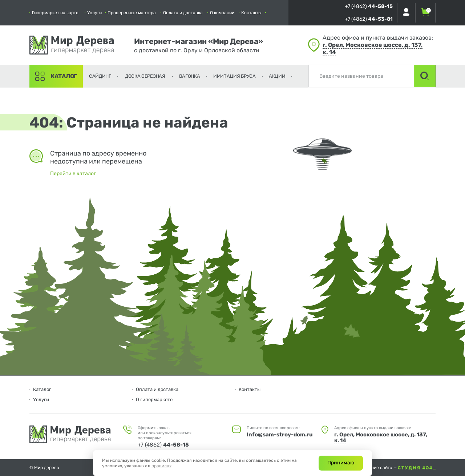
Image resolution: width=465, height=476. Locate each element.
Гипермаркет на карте (55, 13)
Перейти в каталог (73, 174)
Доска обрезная (145, 76)
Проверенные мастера (132, 13)
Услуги (94, 13)
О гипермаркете (154, 400)
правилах (161, 466)
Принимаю (341, 463)
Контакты (251, 13)
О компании (222, 13)
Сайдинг (100, 76)
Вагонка (190, 76)
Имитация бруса (234, 76)
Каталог (64, 76)
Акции (277, 76)
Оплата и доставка (183, 13)
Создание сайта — (397, 468)
